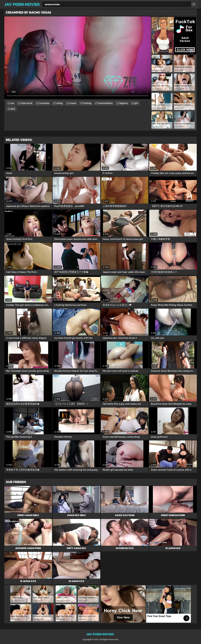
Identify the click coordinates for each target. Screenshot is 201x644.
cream (73, 103)
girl (136, 103)
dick (13, 109)
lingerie (124, 103)
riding (59, 103)
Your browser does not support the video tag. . (78, 58)
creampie (44, 103)
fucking (87, 103)
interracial (27, 103)
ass (12, 103)
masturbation (105, 103)
